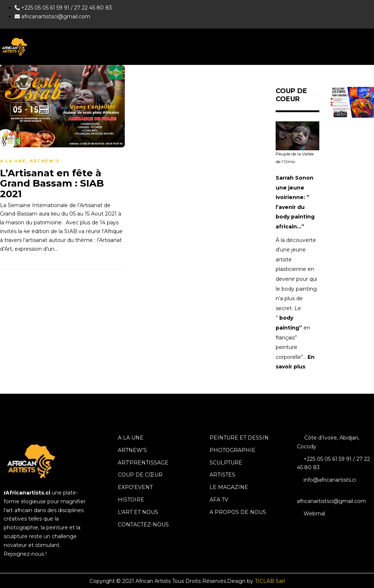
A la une (13, 161)
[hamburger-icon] (366, 47)
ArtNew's (45, 161)
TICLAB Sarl (270, 581)
